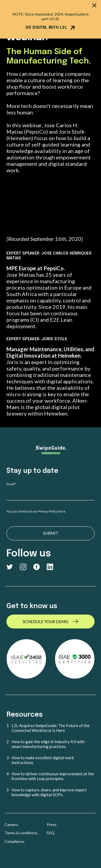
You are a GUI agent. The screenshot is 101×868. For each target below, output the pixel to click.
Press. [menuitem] (52, 824)
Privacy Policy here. (52, 511)
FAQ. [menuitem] (51, 833)
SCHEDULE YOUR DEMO (46, 622)
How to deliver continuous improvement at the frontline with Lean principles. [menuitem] (53, 776)
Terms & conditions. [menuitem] (21, 833)
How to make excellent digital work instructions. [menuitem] (43, 760)
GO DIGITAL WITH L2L (51, 28)
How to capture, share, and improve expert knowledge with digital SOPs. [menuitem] (49, 792)
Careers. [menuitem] (12, 824)
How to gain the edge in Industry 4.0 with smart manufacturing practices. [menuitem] (48, 744)
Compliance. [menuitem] (15, 841)
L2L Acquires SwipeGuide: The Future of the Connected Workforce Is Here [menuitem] (51, 728)
